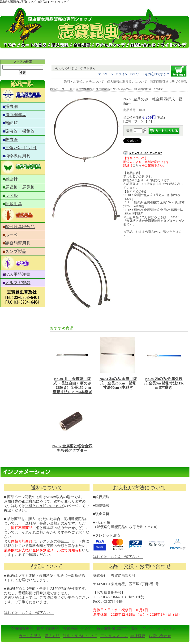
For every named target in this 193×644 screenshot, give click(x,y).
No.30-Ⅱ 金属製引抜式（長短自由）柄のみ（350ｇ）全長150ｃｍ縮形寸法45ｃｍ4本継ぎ (72, 385)
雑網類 (11, 123)
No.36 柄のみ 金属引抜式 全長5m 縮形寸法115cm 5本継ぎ (164, 383)
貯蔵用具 (13, 204)
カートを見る (30, 636)
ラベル (11, 196)
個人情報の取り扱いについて (127, 82)
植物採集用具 (18, 156)
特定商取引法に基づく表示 (168, 82)
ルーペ (11, 235)
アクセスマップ (114, 636)
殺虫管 (11, 140)
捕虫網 (11, 107)
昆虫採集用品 (84, 89)
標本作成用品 (48, 628)
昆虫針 (11, 179)
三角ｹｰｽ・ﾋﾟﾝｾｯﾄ (21, 148)
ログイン (122, 74)
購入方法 (52, 636)
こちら (137, 165)
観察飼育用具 (18, 243)
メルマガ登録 (18, 283)
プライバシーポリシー (160, 628)
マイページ (106, 74)
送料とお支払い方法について (84, 82)
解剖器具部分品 (20, 227)
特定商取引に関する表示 (117, 628)
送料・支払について (80, 636)
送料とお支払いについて (45, 506)
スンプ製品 (16, 252)
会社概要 (138, 636)
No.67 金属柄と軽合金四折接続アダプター (72, 448)
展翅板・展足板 (20, 187)
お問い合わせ (160, 636)
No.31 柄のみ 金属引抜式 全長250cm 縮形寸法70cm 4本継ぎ (118, 383)
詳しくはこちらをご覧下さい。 (118, 557)
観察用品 (71, 628)
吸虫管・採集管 (20, 131)
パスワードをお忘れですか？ (150, 74)
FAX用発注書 (18, 274)
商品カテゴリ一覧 (61, 89)
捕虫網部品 (16, 115)
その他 (87, 628)
